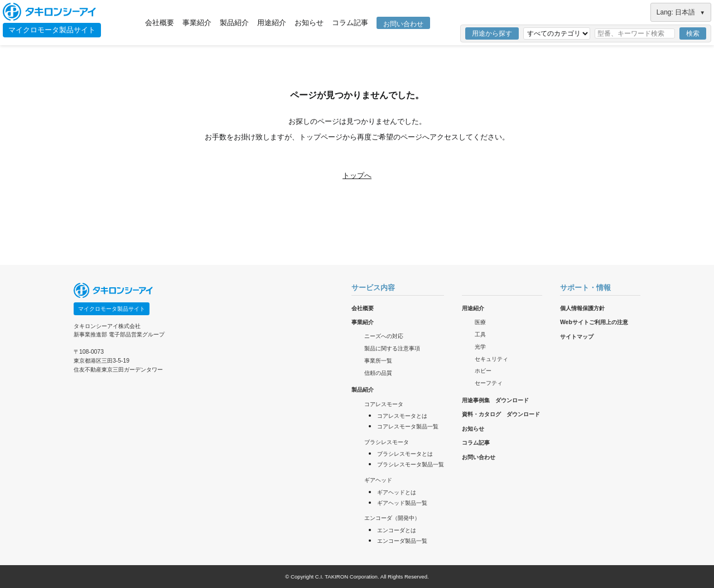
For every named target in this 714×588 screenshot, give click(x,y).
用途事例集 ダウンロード (495, 400)
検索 (693, 33)
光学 (480, 347)
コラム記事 (350, 23)
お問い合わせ (403, 24)
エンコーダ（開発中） (392, 518)
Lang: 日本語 (681, 12)
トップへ (357, 175)
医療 (480, 322)
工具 (480, 334)
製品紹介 (234, 23)
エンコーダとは (397, 530)
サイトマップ (577, 337)
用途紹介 (272, 23)
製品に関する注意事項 (392, 348)
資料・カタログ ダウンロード (501, 414)
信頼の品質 (378, 373)
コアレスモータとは (402, 416)
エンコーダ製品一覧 (402, 541)
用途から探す (492, 33)
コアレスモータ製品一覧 (408, 426)
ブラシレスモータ (387, 442)
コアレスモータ (384, 404)
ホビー (483, 371)
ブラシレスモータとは (405, 454)
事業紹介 (197, 23)
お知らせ (309, 23)
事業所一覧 (378, 361)
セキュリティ (491, 359)
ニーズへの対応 (384, 336)
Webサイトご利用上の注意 (594, 322)
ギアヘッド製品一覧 (402, 503)
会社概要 (160, 23)
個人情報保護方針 (582, 308)
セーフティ (489, 383)
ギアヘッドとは (397, 492)
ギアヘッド (378, 480)
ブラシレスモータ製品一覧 (411, 464)
